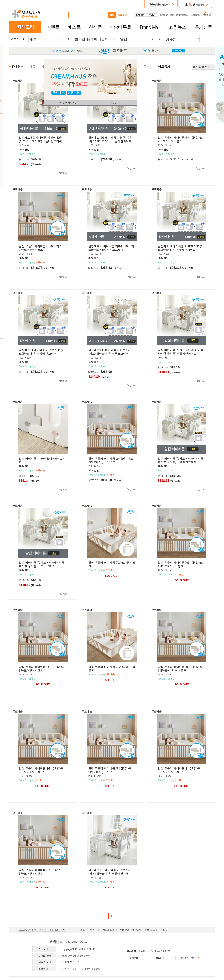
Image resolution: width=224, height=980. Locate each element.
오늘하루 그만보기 (67, 103)
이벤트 (53, 27)
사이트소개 (81, 930)
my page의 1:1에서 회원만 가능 (79, 949)
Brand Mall (149, 27)
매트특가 (164, 67)
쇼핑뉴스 (178, 27)
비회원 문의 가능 (71, 962)
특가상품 (203, 27)
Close (114, 103)
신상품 (95, 27)
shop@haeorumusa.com (76, 956)
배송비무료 (120, 27)
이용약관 (95, 930)
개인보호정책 (110, 930)
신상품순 (32, 67)
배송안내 (137, 930)
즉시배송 (149, 67)
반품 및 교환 (151, 930)
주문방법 (124, 930)
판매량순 (18, 67)
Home (14, 39)
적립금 (164, 930)
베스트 (74, 27)
